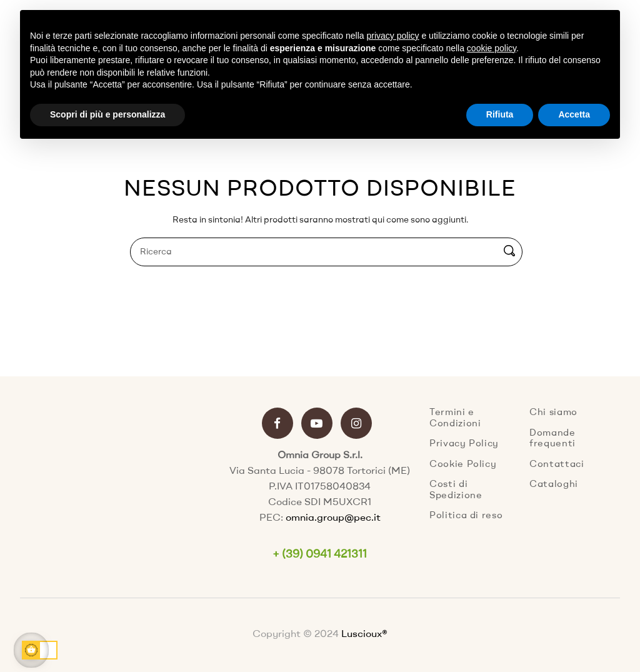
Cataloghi (554, 485)
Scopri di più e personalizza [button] (107, 114)
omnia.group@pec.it (333, 518)
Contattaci (557, 465)
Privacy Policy (464, 444)
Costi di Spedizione (456, 490)
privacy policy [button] (393, 36)
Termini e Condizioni (455, 419)
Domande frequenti (552, 439)
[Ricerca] (326, 252)
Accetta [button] (574, 114)
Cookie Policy (463, 465)
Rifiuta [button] (500, 114)
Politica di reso (466, 516)
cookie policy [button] (492, 48)
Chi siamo (553, 413)
